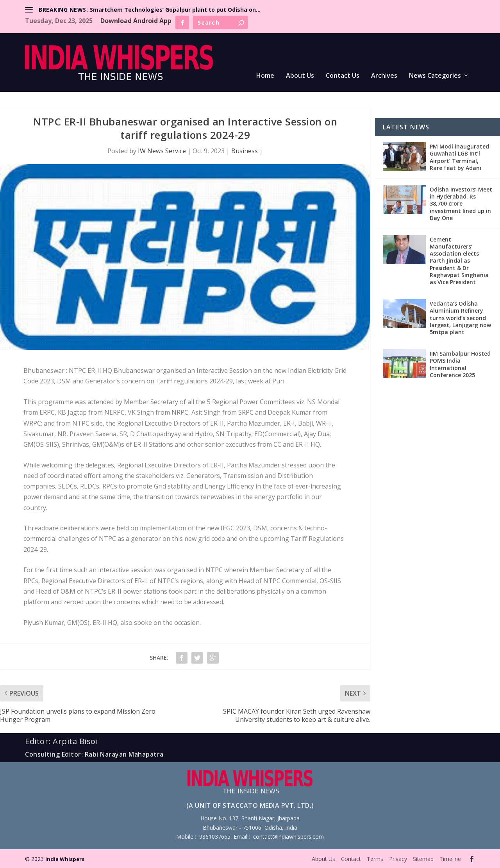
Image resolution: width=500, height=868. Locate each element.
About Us (300, 76)
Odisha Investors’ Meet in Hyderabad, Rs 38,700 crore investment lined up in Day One (461, 204)
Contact (351, 859)
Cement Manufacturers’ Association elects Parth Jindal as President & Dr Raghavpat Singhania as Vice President (459, 261)
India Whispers (65, 859)
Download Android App (136, 21)
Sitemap (423, 859)
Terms (375, 859)
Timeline (450, 859)
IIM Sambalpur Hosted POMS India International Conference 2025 (460, 364)
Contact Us (343, 76)
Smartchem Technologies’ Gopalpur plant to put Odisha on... (175, 10)
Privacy (398, 859)
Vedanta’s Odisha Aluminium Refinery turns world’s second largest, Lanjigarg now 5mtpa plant (460, 318)
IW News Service (162, 151)
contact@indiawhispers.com (288, 837)
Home (265, 76)
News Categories (435, 76)
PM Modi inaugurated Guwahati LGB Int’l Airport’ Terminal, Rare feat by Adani (459, 157)
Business (245, 151)
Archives (384, 76)
